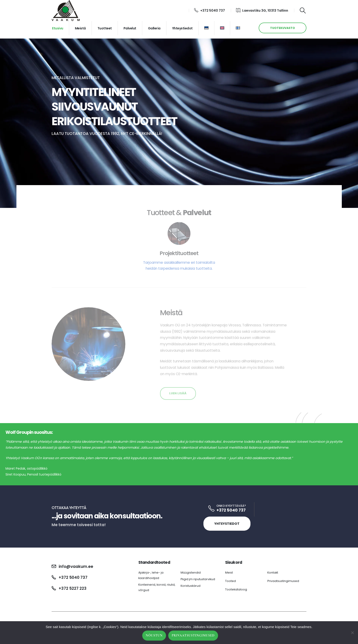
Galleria (154, 28)
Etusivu (58, 28)
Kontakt (273, 573)
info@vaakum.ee (76, 566)
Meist (229, 573)
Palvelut (130, 28)
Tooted (230, 581)
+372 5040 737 (209, 10)
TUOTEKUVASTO (283, 28)
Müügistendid (191, 573)
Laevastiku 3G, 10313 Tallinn (262, 10)
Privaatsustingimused (283, 581)
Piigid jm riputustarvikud (198, 579)
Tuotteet (105, 28)
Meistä (80, 28)
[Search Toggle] (303, 10)
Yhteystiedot (182, 28)
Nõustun (154, 635)
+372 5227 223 (73, 588)
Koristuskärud (191, 586)
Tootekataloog (236, 589)
